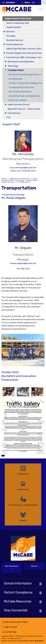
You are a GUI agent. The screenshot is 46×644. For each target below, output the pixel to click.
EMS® (32, 641)
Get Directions (10, 569)
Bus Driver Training (18, 100)
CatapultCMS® (23, 641)
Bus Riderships (16, 79)
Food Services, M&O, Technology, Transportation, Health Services (25, 57)
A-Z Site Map (9, 632)
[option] (10, 2)
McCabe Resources (18, 601)
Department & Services (18, 18)
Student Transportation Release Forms (26, 83)
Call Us (31, 567)
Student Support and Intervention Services (25, 53)
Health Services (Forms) (19, 105)
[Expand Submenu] (4, 31)
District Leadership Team (18, 23)
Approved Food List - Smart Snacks (24, 109)
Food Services (14, 113)
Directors (11, 32)
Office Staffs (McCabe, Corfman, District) (25, 49)
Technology (13, 66)
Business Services (15, 40)
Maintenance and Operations (21, 62)
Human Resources (15, 44)
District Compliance (18, 592)
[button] (12, 3)
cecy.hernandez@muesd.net (23, 168)
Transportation (16, 70)
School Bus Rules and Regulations (24, 96)
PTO (8, 117)
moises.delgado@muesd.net (23, 263)
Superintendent (14, 27)
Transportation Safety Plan (21, 87)
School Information (18, 583)
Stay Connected (16, 610)
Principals (11, 36)
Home (27, 3)
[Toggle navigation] (41, 10)
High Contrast (11, 627)
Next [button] (37, 2)
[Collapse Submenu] (5, 70)
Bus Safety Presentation (20, 92)
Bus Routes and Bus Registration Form (26, 75)
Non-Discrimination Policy (15, 622)
